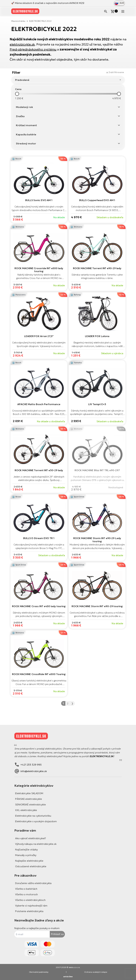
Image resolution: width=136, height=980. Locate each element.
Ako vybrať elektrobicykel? (30, 838)
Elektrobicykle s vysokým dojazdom (36, 821)
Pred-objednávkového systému (33, 49)
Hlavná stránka (18, 21)
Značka (20, 116)
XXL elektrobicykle (26, 810)
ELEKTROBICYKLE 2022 (40, 21)
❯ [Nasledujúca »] (72, 703)
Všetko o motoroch (26, 894)
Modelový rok (24, 107)
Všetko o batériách (26, 889)
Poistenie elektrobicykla (29, 911)
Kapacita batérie (26, 134)
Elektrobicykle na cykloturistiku (33, 816)
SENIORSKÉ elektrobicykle (30, 804)
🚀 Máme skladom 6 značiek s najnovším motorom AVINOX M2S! (48, 3)
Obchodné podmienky (39, 972)
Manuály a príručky (26, 855)
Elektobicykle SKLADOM (29, 793)
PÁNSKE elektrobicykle (29, 799)
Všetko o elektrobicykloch (30, 900)
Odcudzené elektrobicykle (31, 866)
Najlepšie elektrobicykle (29, 861)
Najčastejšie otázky (26, 849)
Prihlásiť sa (57, 934)
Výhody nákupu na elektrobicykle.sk (36, 844)
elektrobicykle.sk (22, 44)
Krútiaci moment (26, 125)
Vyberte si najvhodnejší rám (31, 906)
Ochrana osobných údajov (96, 972)
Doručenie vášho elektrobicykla (33, 883)
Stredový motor (26, 143)
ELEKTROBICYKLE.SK (102, 756)
